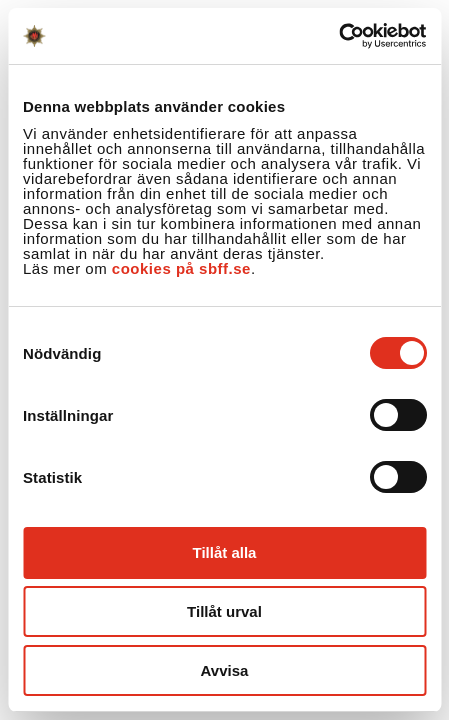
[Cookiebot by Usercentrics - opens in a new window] (338, 36)
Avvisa (225, 670)
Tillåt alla (225, 552)
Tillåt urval (224, 611)
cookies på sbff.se (181, 268)
